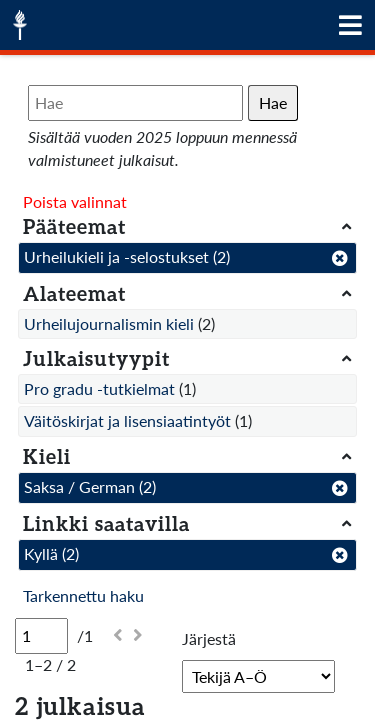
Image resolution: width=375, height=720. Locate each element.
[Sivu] (41, 636)
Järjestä (209, 638)
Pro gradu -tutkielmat (99, 388)
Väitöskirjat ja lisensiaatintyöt (127, 420)
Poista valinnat (75, 201)
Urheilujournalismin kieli (109, 323)
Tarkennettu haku (83, 595)
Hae (273, 102)
